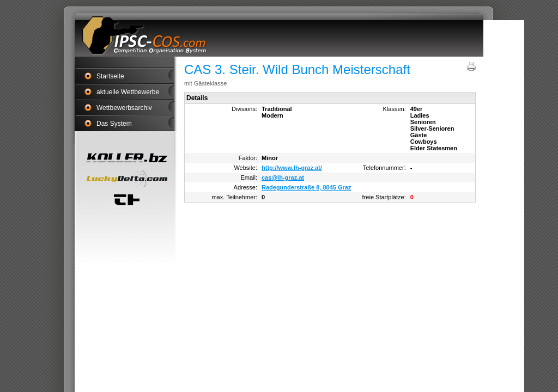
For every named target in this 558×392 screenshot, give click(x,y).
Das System (114, 124)
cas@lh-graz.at (283, 177)
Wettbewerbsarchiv (124, 108)
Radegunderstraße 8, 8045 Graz (306, 187)
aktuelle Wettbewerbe (128, 92)
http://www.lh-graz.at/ (292, 168)
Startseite (110, 76)
